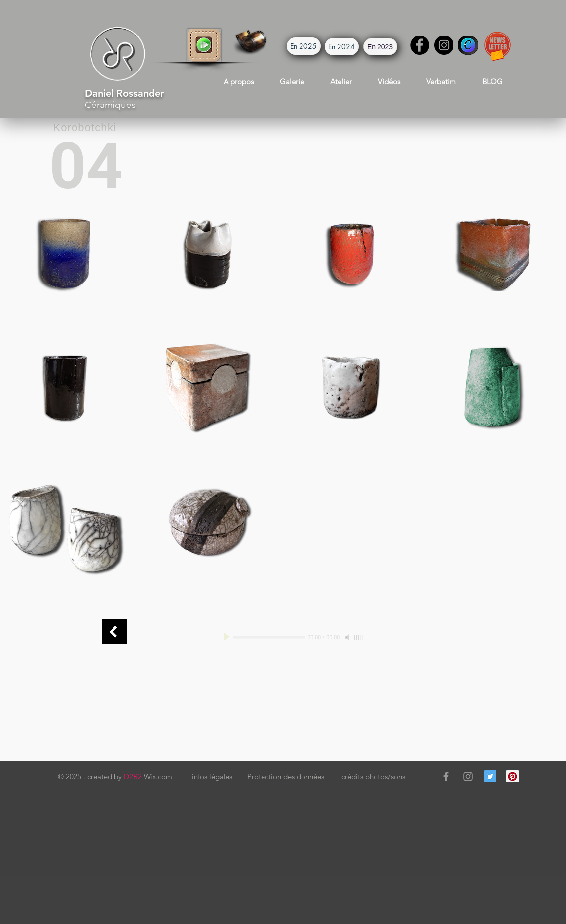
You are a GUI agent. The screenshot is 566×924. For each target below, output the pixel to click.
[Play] (228, 637)
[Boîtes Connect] (114, 632)
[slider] (359, 638)
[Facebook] (420, 45)
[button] (204, 45)
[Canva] (468, 45)
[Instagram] (444, 45)
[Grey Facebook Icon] (446, 776)
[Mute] (348, 637)
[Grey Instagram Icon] (468, 776)
